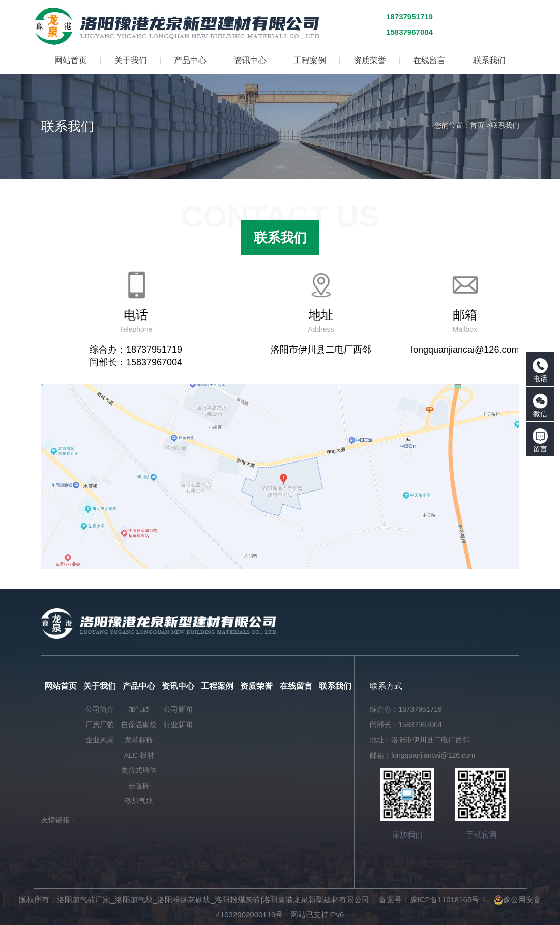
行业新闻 (178, 725)
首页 (477, 125)
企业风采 (100, 740)
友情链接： (59, 820)
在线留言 (296, 686)
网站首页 (61, 686)
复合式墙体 (139, 770)
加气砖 (139, 709)
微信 (540, 406)
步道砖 (139, 786)
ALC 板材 (139, 755)
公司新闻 (178, 709)
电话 (540, 370)
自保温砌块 (139, 725)
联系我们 (505, 125)
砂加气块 (139, 801)
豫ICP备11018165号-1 (448, 899)
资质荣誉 (256, 686)
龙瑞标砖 (139, 740)
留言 (540, 441)
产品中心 (139, 686)
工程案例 (217, 686)
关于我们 (100, 686)
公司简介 (100, 709)
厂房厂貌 (100, 725)
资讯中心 (178, 686)
